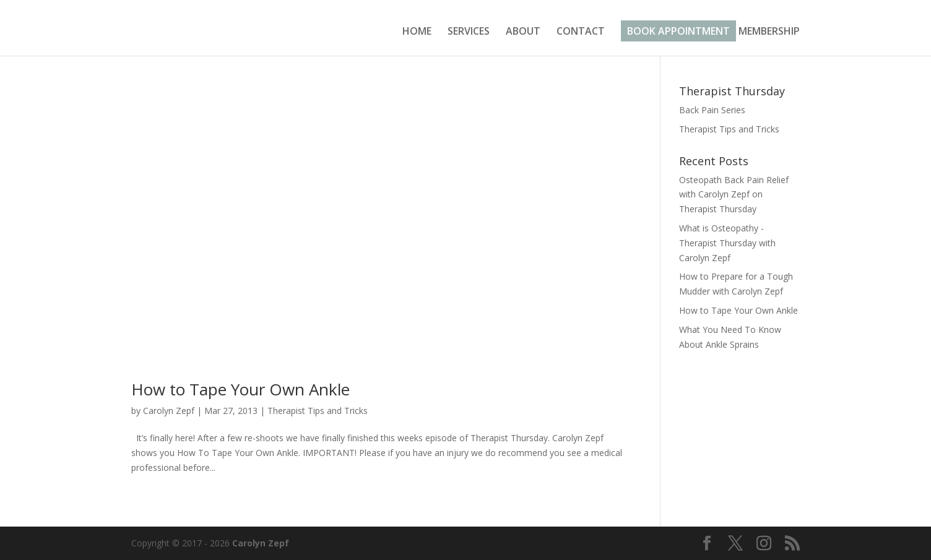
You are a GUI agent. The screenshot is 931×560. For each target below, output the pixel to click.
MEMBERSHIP (769, 32)
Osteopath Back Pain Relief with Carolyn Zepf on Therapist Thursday (734, 195)
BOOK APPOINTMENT (678, 31)
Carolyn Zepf (169, 411)
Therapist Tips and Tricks (318, 411)
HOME (417, 32)
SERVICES (469, 32)
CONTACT (581, 32)
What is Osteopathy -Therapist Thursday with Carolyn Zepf (727, 243)
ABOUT (523, 32)
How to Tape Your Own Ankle (240, 389)
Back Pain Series (712, 110)
